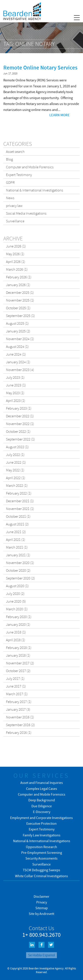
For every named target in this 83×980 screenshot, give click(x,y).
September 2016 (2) (20, 725)
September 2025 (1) (20, 316)
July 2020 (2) (15, 594)
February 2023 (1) (19, 408)
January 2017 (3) (18, 709)
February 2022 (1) (19, 493)
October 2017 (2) (18, 671)
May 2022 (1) (15, 470)
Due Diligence (42, 806)
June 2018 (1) (16, 632)
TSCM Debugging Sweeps (41, 870)
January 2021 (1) (18, 555)
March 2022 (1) (17, 485)
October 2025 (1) (18, 308)
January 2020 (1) (18, 624)
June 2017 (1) (16, 686)
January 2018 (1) (18, 655)
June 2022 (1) (16, 462)
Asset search (15, 152)
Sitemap (42, 908)
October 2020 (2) (18, 570)
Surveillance (15, 221)
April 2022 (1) (16, 478)
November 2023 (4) (20, 370)
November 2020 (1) (20, 563)
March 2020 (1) (17, 609)
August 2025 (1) (17, 323)
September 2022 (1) (20, 439)
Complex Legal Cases (42, 789)
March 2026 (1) (17, 269)
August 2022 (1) (17, 447)
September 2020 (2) (20, 578)
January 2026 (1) (18, 285)
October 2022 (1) (18, 431)
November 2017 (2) (20, 663)
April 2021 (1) (16, 540)
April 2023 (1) (16, 401)
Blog (9, 159)
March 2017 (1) (17, 694)
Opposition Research (41, 847)
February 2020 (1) (19, 617)
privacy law (14, 206)
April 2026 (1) (16, 262)
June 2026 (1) (16, 246)
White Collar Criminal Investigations (41, 876)
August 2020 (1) (17, 586)
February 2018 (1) (19, 648)
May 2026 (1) (15, 254)
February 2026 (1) (19, 277)
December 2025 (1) (20, 292)
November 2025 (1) (20, 300)
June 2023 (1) (16, 385)
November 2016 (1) (20, 717)
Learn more (60, 115)
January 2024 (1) (18, 362)
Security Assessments (41, 858)
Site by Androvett (41, 914)
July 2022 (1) (15, 455)
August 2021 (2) (17, 524)
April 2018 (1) (16, 640)
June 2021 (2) (16, 532)
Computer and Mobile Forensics (30, 167)
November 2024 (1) (20, 339)
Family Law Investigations (42, 835)
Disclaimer (41, 896)
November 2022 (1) (20, 424)
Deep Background (42, 800)
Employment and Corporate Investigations (41, 818)
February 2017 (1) (19, 702)
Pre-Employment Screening (42, 853)
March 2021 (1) (17, 547)
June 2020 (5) (16, 601)
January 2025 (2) (18, 331)
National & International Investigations (35, 190)
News (10, 198)
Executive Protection (41, 823)
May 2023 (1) (15, 393)
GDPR (10, 182)
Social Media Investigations (26, 213)
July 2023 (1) (15, 377)
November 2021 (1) (20, 509)
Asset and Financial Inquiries (42, 783)
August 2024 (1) (17, 347)
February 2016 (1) (19, 733)
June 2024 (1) (16, 354)
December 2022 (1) (20, 416)
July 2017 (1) (15, 678)
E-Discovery (42, 812)
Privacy (42, 902)
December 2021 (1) (20, 501)
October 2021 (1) (18, 516)
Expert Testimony (19, 175)
